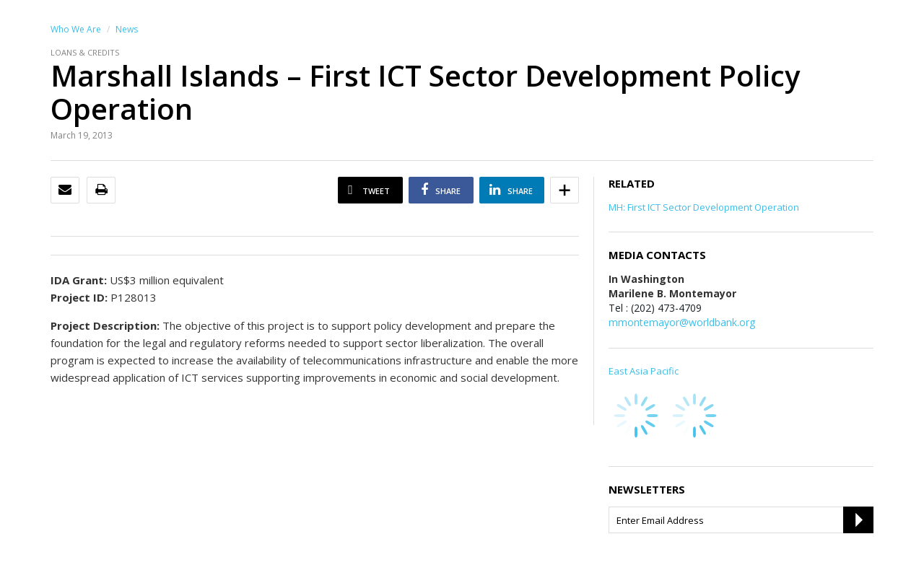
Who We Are (76, 29)
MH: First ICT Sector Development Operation (704, 207)
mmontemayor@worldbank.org (682, 322)
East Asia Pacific (644, 371)
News (127, 29)
